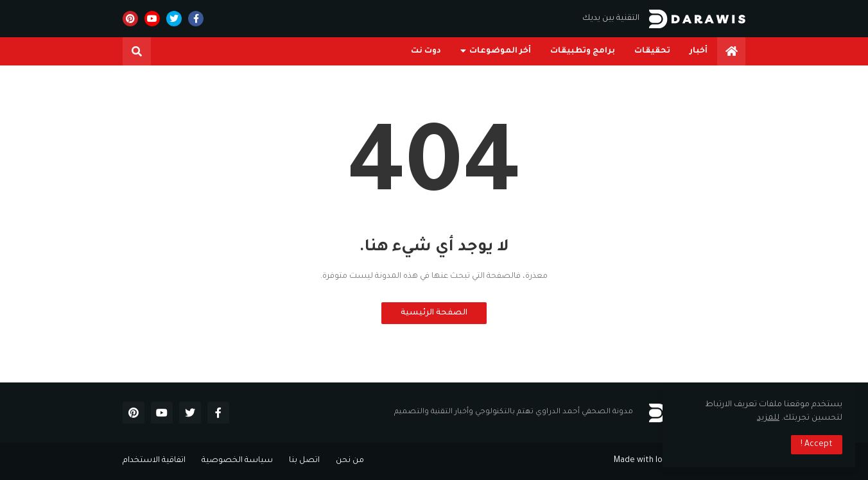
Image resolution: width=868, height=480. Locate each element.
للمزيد (768, 418)
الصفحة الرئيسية (434, 313)
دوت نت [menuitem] (426, 51)
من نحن (350, 461)
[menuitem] (731, 51)
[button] (137, 51)
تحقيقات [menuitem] (652, 51)
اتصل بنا (304, 461)
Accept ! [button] (817, 445)
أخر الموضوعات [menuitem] (500, 51)
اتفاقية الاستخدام (154, 461)
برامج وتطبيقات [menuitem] (583, 51)
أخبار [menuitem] (699, 51)
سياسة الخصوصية (237, 461)
